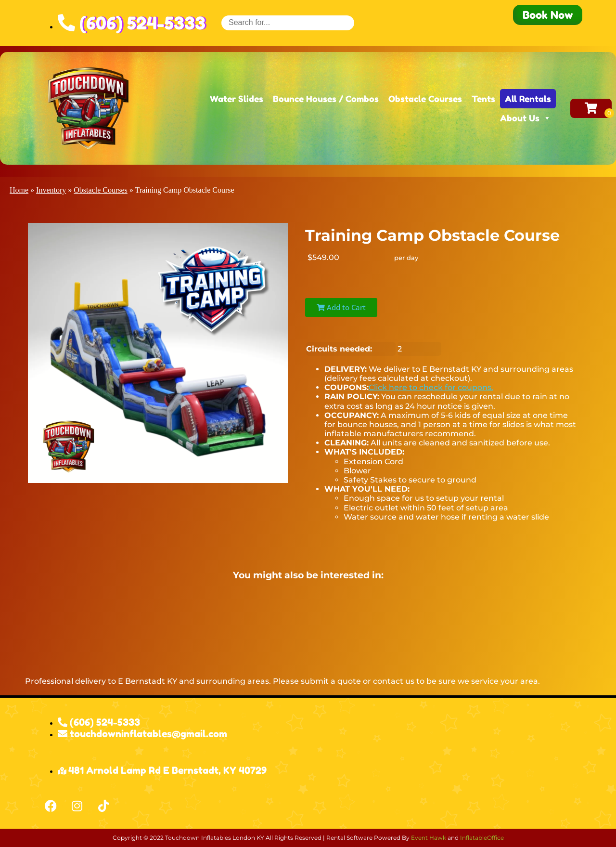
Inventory (51, 190)
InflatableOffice (482, 838)
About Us (526, 118)
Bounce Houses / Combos (326, 99)
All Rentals (528, 99)
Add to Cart (341, 307)
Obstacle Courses (425, 99)
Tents (483, 99)
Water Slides (237, 99)
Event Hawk (429, 838)
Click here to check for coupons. (431, 387)
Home (19, 190)
